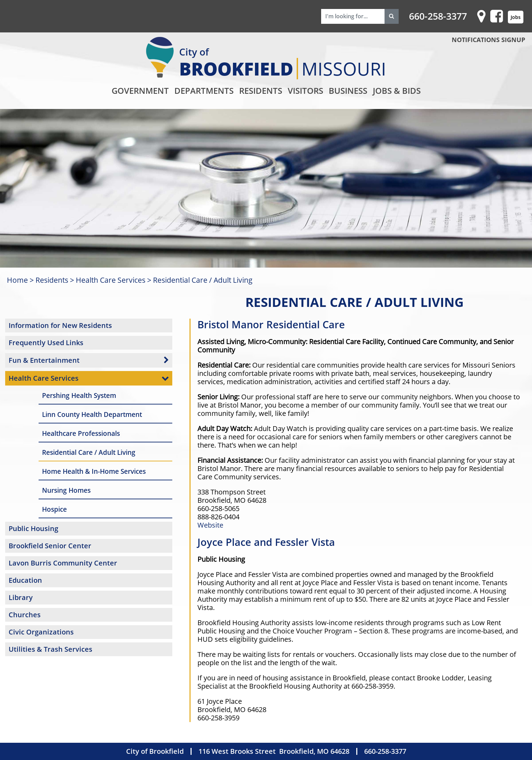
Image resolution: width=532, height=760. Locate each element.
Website (210, 525)
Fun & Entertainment (44, 360)
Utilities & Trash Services (50, 649)
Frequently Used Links (46, 343)
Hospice (54, 509)
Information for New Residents (60, 325)
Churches (25, 615)
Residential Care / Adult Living (203, 280)
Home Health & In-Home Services (94, 471)
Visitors (305, 91)
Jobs (516, 17)
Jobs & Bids (397, 91)
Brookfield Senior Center (50, 546)
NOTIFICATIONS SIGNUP (488, 40)
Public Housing (33, 528)
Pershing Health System (79, 395)
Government (140, 91)
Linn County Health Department (92, 414)
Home (17, 280)
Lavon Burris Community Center (63, 563)
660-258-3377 (438, 16)
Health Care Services (111, 280)
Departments (204, 91)
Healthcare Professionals (81, 433)
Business (348, 91)
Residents (261, 91)
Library (21, 597)
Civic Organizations (41, 632)
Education (25, 580)
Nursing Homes (66, 490)
